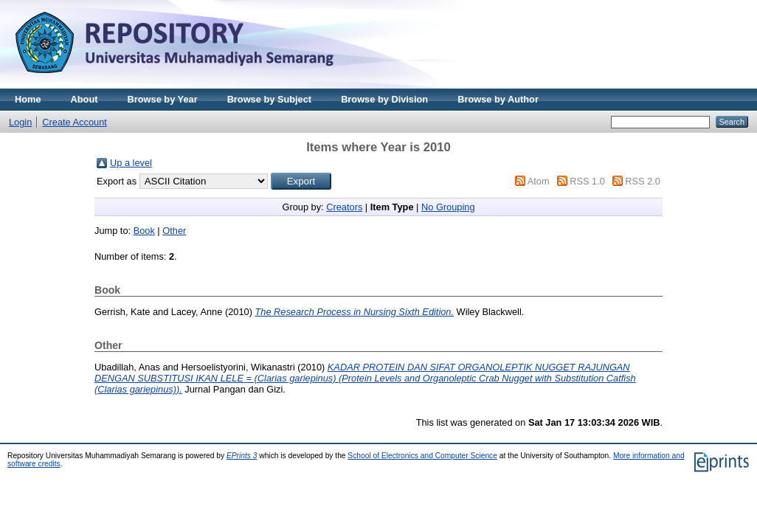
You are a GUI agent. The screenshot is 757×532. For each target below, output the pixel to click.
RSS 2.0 (643, 181)
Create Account (75, 122)
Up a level (131, 163)
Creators (344, 207)
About (84, 99)
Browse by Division (384, 99)
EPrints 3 (242, 456)
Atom (539, 181)
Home (28, 99)
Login (20, 122)
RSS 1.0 (587, 181)
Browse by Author (498, 99)
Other (174, 231)
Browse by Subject (270, 99)
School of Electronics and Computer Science (422, 456)
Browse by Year (163, 99)
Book (144, 231)
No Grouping (448, 207)
